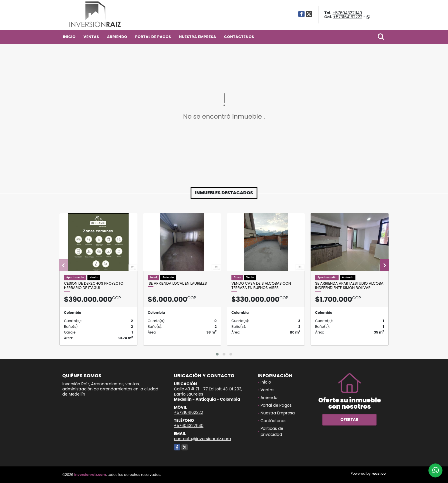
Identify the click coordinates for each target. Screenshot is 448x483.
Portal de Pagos (153, 37)
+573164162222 (348, 17)
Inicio (69, 37)
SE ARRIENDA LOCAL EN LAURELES (177, 284)
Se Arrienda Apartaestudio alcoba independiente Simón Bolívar (349, 286)
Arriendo (117, 37)
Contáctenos (239, 37)
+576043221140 (347, 13)
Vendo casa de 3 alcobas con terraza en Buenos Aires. (261, 286)
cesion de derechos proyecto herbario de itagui (94, 286)
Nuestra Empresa (197, 37)
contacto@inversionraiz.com (203, 439)
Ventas (91, 37)
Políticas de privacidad (272, 431)
